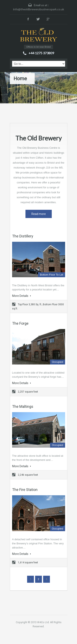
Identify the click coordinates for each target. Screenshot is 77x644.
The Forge (20, 323)
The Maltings (23, 406)
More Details (22, 296)
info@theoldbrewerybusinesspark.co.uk (39, 9)
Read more (39, 214)
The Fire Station (25, 490)
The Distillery (23, 236)
